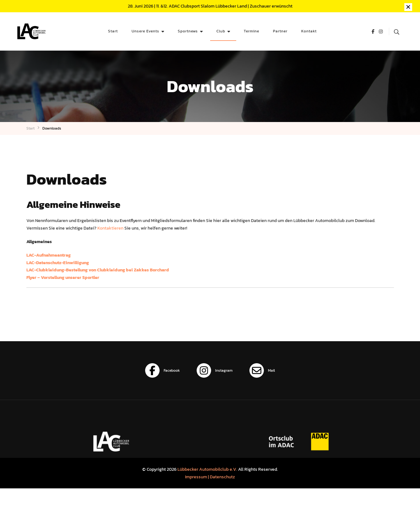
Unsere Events (145, 31)
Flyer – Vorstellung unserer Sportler (63, 277)
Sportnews (188, 31)
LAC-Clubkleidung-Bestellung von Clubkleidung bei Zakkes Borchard (98, 270)
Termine (251, 31)
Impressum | (197, 477)
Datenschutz (222, 477)
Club (221, 31)
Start (113, 31)
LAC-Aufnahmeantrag (49, 255)
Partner (280, 31)
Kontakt (309, 31)
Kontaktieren (110, 228)
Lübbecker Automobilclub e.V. (207, 469)
